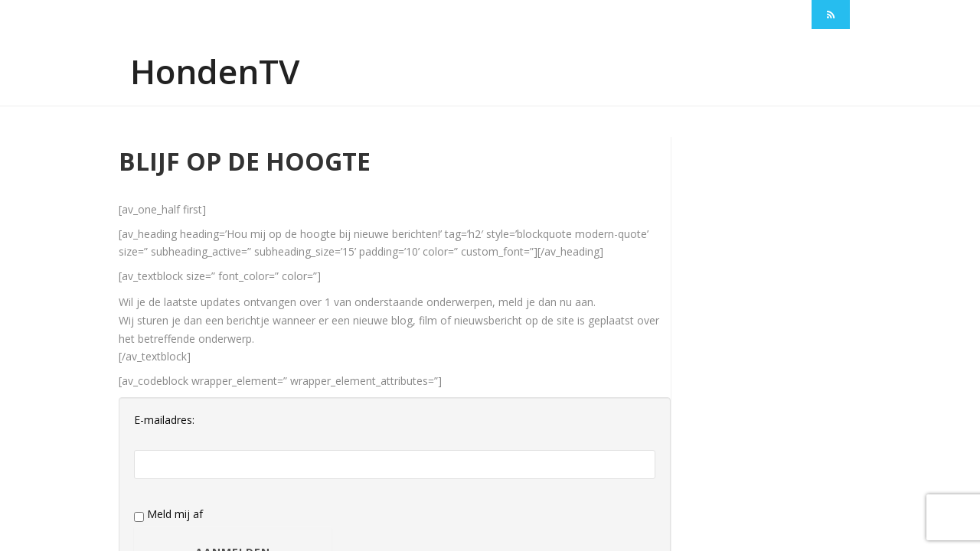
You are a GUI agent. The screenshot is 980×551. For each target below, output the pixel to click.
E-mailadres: (164, 420)
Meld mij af (168, 514)
